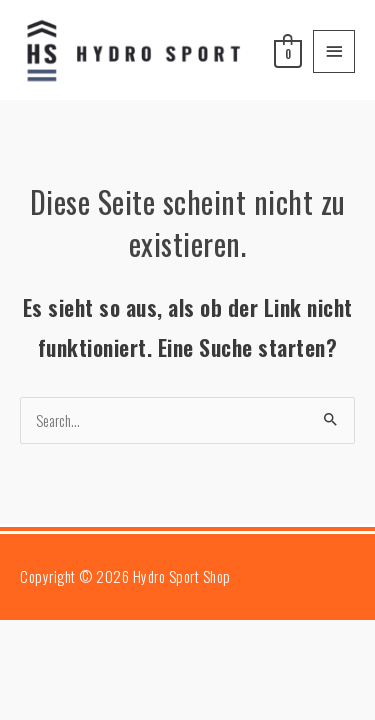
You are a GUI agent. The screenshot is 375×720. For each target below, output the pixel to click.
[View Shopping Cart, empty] (286, 50)
